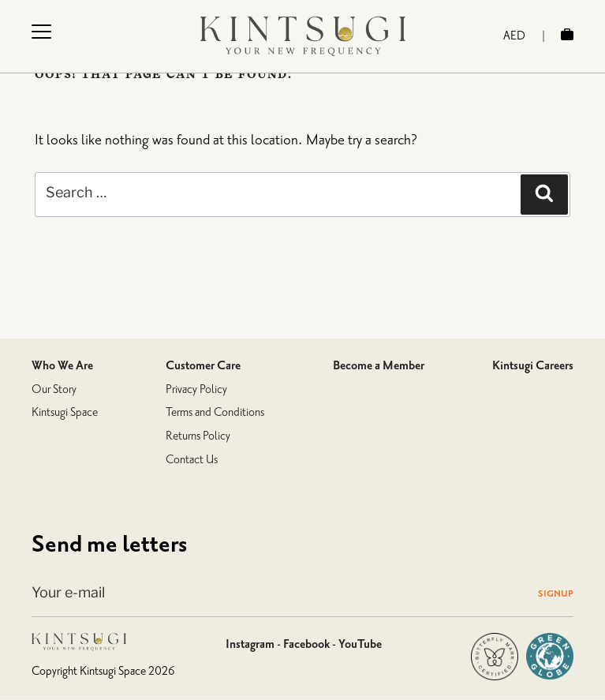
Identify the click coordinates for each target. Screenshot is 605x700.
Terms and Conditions (215, 412)
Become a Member (379, 365)
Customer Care (203, 365)
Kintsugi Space (65, 412)
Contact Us (192, 460)
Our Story (54, 389)
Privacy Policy (196, 389)
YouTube (360, 644)
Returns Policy (198, 436)
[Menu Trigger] (41, 31)
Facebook (306, 644)
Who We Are (62, 365)
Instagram (250, 644)
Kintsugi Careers (533, 365)
